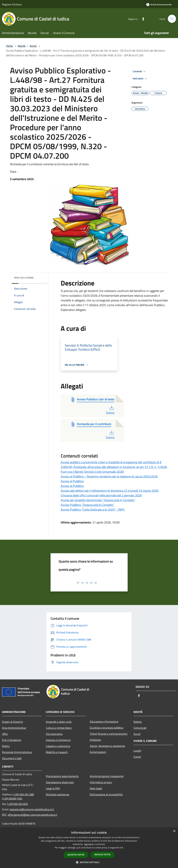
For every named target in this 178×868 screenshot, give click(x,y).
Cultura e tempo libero (59, 728)
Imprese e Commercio (58, 740)
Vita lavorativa (54, 734)
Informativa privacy (101, 782)
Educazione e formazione (104, 722)
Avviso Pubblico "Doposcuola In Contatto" (87, 505)
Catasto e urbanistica (58, 746)
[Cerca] (172, 19)
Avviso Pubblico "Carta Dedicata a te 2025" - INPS (93, 510)
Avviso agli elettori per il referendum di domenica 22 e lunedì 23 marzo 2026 (110, 491)
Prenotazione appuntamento (62, 776)
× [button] (174, 831)
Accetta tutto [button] (76, 855)
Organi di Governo (12, 722)
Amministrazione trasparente (107, 776)
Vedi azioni (140, 79)
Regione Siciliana (12, 4)
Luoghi (137, 751)
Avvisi (33, 46)
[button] (89, 862)
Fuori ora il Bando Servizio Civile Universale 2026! (92, 472)
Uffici (5, 734)
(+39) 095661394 (12, 798)
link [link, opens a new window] (121, 848)
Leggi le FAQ (53, 788)
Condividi (140, 72)
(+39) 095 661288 (23, 794)
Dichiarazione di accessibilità (106, 794)
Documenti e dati (12, 758)
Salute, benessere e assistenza (107, 746)
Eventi (137, 757)
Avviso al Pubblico (72, 481)
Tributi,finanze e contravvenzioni (109, 734)
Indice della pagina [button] (24, 278)
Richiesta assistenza (57, 794)
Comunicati (140, 728)
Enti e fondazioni (12, 740)
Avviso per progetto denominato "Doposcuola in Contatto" (98, 500)
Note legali (96, 788)
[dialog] (89, 848)
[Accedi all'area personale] (159, 4)
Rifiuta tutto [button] (103, 855)
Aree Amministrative (14, 728)
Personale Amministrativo (17, 752)
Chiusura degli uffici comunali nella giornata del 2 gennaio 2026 (101, 495)
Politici (6, 746)
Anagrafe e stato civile (59, 722)
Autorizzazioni (98, 752)
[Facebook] (142, 19)
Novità (22, 46)
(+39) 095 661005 (17, 804)
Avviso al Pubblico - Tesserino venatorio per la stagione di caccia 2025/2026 (109, 476)
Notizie (138, 722)
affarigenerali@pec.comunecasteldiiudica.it (32, 815)
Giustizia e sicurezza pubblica (106, 728)
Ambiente (95, 740)
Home (9, 46)
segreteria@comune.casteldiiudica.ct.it (32, 809)
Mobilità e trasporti (57, 752)
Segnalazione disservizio (60, 782)
